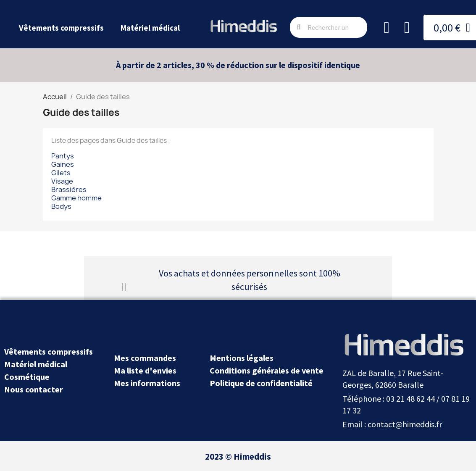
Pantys (63, 156)
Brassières (69, 189)
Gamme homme (76, 198)
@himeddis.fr (419, 424)
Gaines (63, 164)
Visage (62, 181)
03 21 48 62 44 (410, 399)
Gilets (61, 173)
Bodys (61, 206)
